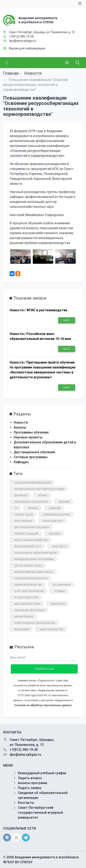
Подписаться (44, 669)
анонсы (33, 508)
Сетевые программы (31, 457)
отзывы (59, 591)
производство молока (29, 610)
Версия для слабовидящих (27, 48)
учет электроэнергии (29, 591)
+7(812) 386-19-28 (21, 36)
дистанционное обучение (32, 527)
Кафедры (21, 462)
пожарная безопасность (31, 578)
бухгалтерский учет (28, 546)
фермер (64, 502)
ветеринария (62, 584)
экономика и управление (31, 502)
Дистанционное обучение (34, 452)
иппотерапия (23, 521)
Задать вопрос (30, 778)
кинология (58, 604)
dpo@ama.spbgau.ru (23, 41)
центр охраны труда (28, 565)
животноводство (51, 629)
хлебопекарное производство (35, 623)
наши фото (59, 546)
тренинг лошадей (26, 533)
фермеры (21, 495)
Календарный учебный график (42, 773)
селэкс (42, 495)
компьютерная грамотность (34, 572)
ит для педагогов (26, 597)
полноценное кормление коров (36, 553)
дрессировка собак (27, 604)
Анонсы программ (32, 783)
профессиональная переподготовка (39, 489)
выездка (55, 533)
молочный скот (53, 521)
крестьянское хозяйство (31, 540)
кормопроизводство (28, 584)
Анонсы (20, 427)
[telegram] (26, 837)
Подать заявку (30, 788)
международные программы (34, 559)
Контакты (26, 803)
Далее (67, 320)
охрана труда (24, 514)
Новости (33, 73)
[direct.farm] (16, 837)
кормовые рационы (57, 514)
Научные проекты (28, 437)
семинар (55, 508)
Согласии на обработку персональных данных (43, 705)
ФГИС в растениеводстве (47, 310)
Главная (11, 73)
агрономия (22, 629)
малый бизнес (24, 616)
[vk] (7, 838)
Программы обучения (31, 432)
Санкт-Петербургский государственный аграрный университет (40, 813)
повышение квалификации (33, 482)
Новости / (18, 310)
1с (16, 508)
